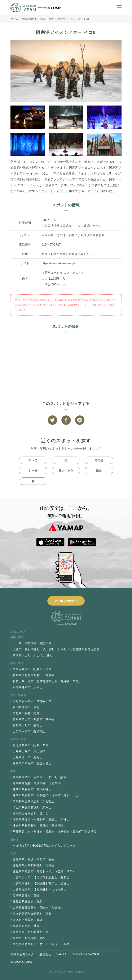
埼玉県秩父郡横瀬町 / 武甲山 (32, 807)
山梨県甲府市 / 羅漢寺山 (29, 731)
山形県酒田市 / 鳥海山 (27, 757)
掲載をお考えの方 (22, 954)
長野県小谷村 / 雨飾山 (27, 713)
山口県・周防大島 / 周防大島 (32, 643)
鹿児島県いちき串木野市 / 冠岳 (33, 859)
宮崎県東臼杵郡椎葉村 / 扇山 (32, 932)
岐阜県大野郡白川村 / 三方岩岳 (33, 675)
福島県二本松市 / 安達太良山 (32, 763)
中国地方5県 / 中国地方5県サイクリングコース (44, 845)
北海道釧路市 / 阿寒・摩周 (30, 745)
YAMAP (62, 954)
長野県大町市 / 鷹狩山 (27, 725)
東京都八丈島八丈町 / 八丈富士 (33, 801)
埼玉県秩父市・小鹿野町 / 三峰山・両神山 (41, 820)
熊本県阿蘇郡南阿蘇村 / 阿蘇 (32, 914)
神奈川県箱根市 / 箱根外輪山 (32, 789)
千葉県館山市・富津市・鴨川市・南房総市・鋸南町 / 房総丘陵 (54, 832)
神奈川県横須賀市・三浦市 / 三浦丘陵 (38, 826)
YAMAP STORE (21, 962)
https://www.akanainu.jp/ (58, 263)
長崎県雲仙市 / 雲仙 (26, 896)
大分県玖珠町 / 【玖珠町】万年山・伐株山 (41, 883)
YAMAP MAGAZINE (86, 954)
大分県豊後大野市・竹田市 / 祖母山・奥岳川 (42, 944)
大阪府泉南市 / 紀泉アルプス (32, 669)
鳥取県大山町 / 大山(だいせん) (33, 655)
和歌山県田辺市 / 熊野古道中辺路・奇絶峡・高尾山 (47, 681)
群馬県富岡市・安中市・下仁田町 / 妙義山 (41, 777)
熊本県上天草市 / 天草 (27, 920)
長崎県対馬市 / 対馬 (26, 926)
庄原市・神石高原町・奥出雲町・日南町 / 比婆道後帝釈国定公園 (56, 649)
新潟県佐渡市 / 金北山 (27, 707)
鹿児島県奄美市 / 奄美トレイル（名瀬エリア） (44, 871)
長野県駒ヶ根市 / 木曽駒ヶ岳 (32, 701)
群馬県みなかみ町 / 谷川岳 (30, 813)
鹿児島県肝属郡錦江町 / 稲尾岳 (33, 865)
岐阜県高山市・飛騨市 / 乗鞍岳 (33, 719)
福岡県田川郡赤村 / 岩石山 (30, 938)
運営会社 (45, 954)
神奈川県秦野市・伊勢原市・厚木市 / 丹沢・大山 (45, 795)
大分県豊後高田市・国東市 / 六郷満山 (38, 908)
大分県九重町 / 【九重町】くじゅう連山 (39, 890)
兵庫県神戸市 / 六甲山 (27, 687)
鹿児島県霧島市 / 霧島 (27, 902)
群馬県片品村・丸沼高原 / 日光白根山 (38, 783)
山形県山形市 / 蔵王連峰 (29, 751)
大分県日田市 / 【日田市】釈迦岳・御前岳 (41, 877)
